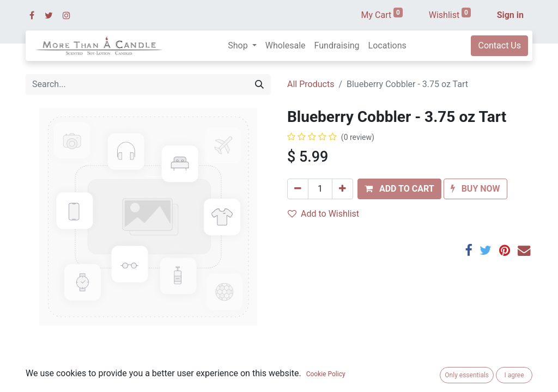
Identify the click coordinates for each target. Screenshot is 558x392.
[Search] (259, 84)
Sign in (510, 15)
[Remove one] (298, 189)
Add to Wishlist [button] (323, 214)
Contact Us (499, 45)
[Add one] (342, 189)
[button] (399, 189)
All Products (311, 84)
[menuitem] (286, 46)
